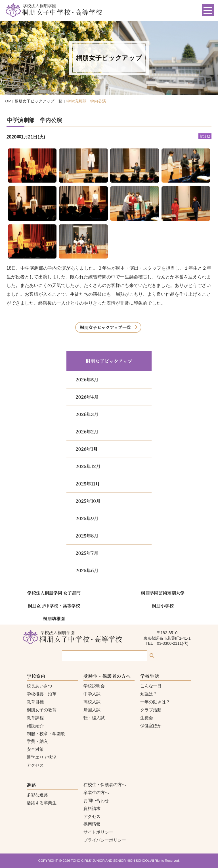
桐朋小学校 (163, 605)
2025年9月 (87, 518)
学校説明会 (94, 686)
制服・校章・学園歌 (46, 734)
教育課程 (35, 718)
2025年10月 (88, 501)
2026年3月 (87, 414)
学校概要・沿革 (42, 694)
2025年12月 (88, 466)
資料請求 (92, 808)
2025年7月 (87, 553)
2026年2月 (87, 432)
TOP (7, 101)
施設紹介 (35, 726)
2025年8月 (87, 536)
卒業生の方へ (96, 792)
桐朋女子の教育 (42, 710)
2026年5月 (87, 380)
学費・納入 (37, 741)
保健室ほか (151, 726)
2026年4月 (87, 397)
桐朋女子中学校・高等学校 (54, 605)
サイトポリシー (98, 832)
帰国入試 (92, 710)
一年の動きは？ (155, 702)
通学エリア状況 (42, 757)
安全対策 (35, 749)
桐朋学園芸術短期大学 (163, 593)
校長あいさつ (39, 686)
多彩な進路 (37, 795)
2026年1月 (87, 449)
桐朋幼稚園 (54, 618)
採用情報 (92, 824)
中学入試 (92, 694)
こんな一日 (151, 686)
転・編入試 (94, 718)
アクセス (35, 765)
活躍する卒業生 (42, 803)
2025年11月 (88, 484)
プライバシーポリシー (105, 840)
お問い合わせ (96, 800)
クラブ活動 (151, 710)
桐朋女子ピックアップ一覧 (39, 101)
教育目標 (35, 702)
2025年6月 (87, 570)
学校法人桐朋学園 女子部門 (54, 593)
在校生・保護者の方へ (105, 785)
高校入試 (92, 702)
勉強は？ (149, 694)
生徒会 (147, 718)
